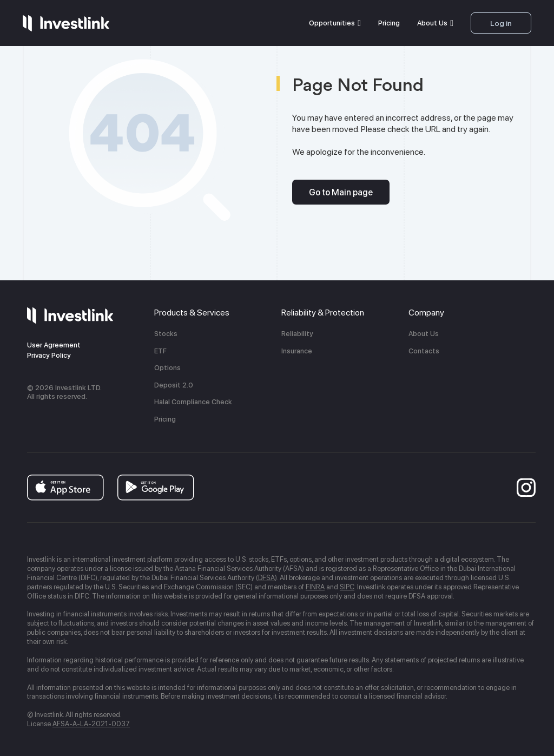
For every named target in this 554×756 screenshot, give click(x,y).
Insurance (297, 351)
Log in (501, 23)
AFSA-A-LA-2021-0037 (91, 724)
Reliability (297, 334)
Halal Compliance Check (193, 402)
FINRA (315, 587)
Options (167, 368)
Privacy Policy (49, 355)
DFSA (266, 578)
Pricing (389, 23)
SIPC (347, 587)
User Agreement (54, 345)
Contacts (424, 351)
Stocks (166, 334)
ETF (160, 351)
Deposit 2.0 (174, 385)
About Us (432, 23)
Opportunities (332, 23)
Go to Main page (341, 192)
